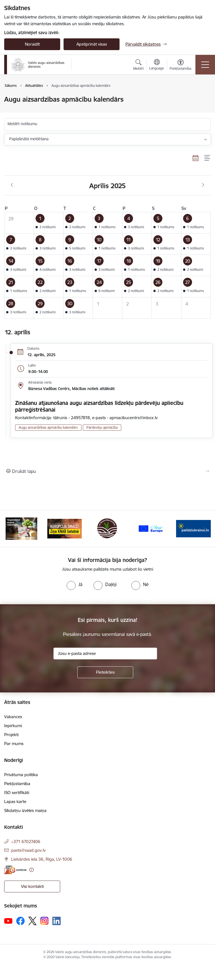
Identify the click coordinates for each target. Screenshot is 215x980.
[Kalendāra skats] (196, 158)
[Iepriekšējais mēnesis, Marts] (12, 185)
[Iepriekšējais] (11, 529)
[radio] (74, 584)
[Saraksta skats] (208, 158)
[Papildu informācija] (31, 870)
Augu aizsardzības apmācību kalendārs (48, 427)
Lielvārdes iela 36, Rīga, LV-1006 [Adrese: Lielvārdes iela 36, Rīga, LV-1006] (42, 859)
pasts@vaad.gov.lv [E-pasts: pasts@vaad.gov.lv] (28, 850)
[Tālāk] (204, 529)
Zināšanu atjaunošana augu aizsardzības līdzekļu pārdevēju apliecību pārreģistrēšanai (99, 406)
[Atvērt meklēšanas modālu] (138, 66)
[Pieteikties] (105, 672)
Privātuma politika (21, 775)
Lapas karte (15, 802)
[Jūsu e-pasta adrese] (105, 654)
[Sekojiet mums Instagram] (45, 921)
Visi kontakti (32, 886)
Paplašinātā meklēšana (29, 139)
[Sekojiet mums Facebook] (20, 921)
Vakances (13, 717)
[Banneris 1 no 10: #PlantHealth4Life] (21, 528)
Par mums (14, 744)
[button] (49, 223)
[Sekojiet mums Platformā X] (32, 921)
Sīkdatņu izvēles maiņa (25, 810)
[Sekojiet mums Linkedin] (57, 921)
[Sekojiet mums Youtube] (8, 921)
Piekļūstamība (17, 784)
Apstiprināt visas (92, 44)
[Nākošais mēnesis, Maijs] (203, 185)
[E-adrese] (15, 870)
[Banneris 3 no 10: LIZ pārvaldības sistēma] (107, 528)
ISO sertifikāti (17, 793)
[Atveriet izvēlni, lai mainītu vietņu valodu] (157, 65)
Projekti (11, 735)
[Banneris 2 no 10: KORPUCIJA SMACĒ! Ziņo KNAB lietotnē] (65, 528)
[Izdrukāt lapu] (107, 471)
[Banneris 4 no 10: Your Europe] (151, 528)
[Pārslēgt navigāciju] (205, 65)
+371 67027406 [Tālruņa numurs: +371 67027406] (26, 842)
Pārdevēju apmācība (102, 427)
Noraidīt (32, 44)
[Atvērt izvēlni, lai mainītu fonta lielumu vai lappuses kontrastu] (180, 66)
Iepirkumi (13, 726)
